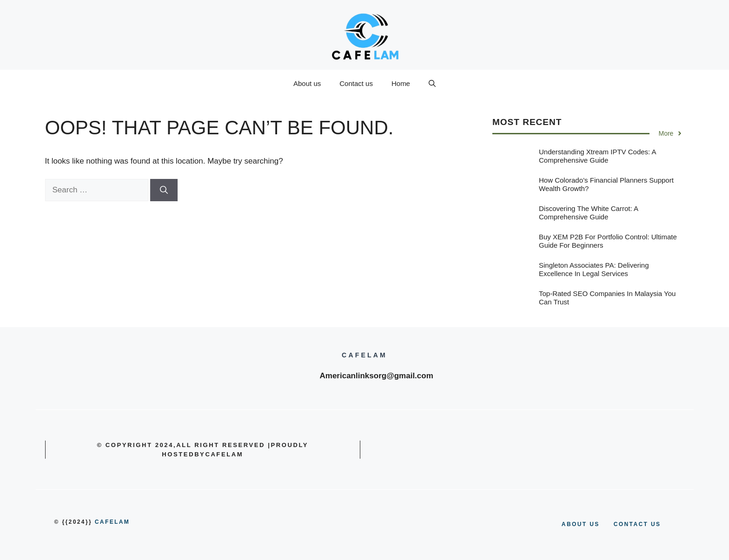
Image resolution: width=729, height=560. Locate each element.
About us (307, 83)
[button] (432, 84)
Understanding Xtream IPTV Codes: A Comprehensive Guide (597, 156)
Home (401, 83)
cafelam (112, 522)
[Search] (164, 190)
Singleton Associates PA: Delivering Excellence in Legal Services (594, 269)
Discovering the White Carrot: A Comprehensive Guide (588, 213)
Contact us (356, 83)
